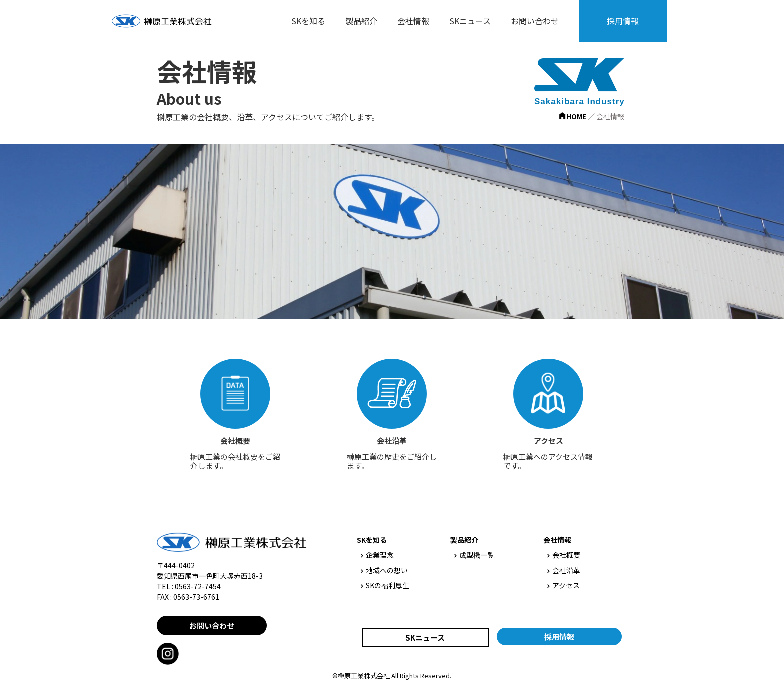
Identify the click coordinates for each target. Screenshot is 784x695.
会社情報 (413, 21)
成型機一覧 (474, 555)
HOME (572, 116)
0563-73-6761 (196, 597)
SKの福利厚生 (385, 585)
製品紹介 (361, 21)
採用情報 (623, 21)
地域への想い (384, 570)
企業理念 (377, 555)
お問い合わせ (535, 21)
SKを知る (308, 21)
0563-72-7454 (198, 586)
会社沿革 (564, 570)
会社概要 (564, 555)
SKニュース (470, 21)
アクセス (564, 585)
